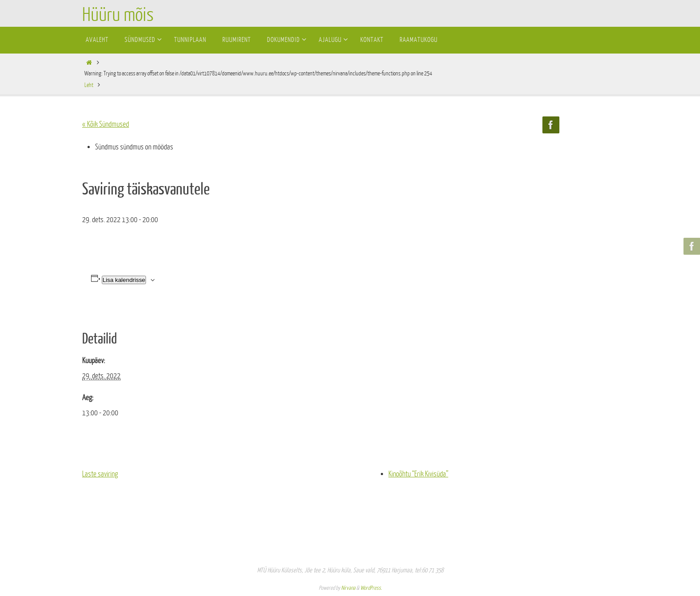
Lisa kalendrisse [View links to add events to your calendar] (124, 280)
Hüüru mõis (118, 15)
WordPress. (371, 588)
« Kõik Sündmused (106, 124)
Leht (89, 85)
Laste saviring (100, 474)
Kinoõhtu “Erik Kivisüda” (418, 474)
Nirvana (348, 588)
